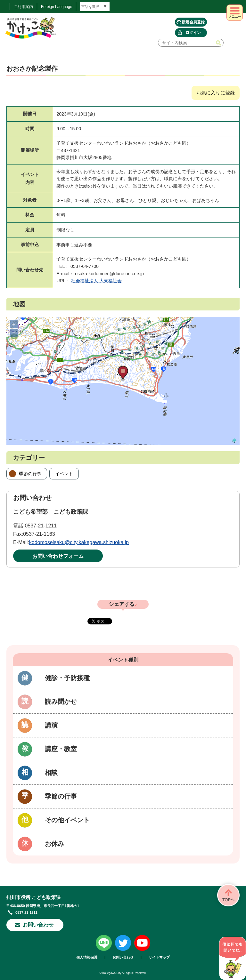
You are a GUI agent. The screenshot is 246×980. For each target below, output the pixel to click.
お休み (54, 844)
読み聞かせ (61, 702)
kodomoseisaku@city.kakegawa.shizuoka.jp (79, 542)
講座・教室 (61, 749)
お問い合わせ (38, 925)
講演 (51, 725)
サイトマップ (159, 957)
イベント (64, 474)
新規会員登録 (193, 22)
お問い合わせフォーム (58, 556)
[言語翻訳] (95, 7)
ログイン (193, 33)
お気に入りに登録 (216, 93)
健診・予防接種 (67, 678)
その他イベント (67, 820)
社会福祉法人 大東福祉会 (96, 281)
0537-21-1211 (41, 526)
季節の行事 (30, 474)
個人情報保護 (87, 957)
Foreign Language (57, 7)
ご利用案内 (23, 7)
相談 (51, 773)
